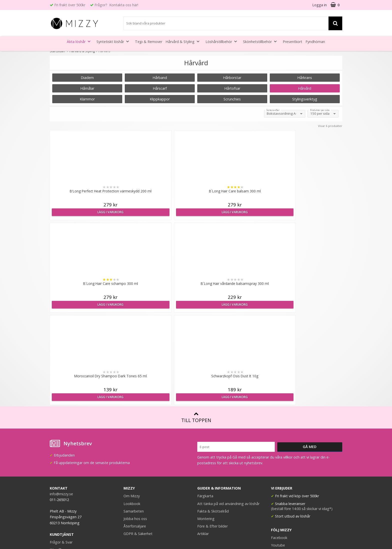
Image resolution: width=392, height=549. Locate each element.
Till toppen (196, 325)
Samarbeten (134, 419)
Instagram (279, 460)
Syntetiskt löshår (114, 41)
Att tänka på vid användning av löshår (228, 411)
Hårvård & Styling (184, 41)
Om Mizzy (132, 403)
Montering (206, 426)
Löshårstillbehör (223, 41)
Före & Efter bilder (212, 434)
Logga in (319, 5)
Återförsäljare (135, 434)
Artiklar (203, 441)
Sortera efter (273, 110)
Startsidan (57, 51)
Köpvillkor (58, 457)
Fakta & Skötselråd (213, 419)
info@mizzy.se (61, 401)
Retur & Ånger (61, 465)
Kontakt (56, 472)
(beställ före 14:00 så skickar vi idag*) (302, 416)
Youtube (278, 453)
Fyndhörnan (315, 42)
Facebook (279, 445)
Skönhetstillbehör (261, 41)
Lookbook (132, 411)
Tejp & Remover (149, 42)
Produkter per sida (320, 110)
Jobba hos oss (135, 426)
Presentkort (292, 42)
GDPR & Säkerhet (138, 441)
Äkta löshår (80, 41)
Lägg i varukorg (85, 212)
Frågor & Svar (61, 450)
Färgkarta (205, 403)
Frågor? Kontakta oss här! (116, 5)
